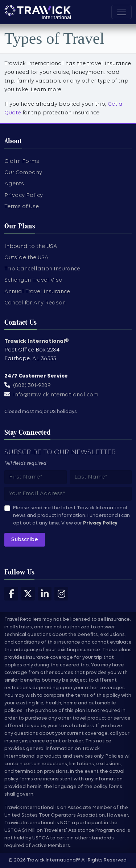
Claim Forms (22, 161)
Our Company (23, 173)
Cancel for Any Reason (35, 303)
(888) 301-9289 (32, 385)
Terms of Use (22, 207)
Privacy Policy (24, 195)
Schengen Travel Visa (34, 280)
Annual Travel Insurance (37, 292)
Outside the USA (26, 258)
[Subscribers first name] (36, 477)
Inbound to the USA (31, 247)
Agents (14, 184)
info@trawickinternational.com (56, 395)
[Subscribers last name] (101, 477)
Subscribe (25, 540)
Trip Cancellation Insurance (42, 269)
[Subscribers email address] (68, 494)
